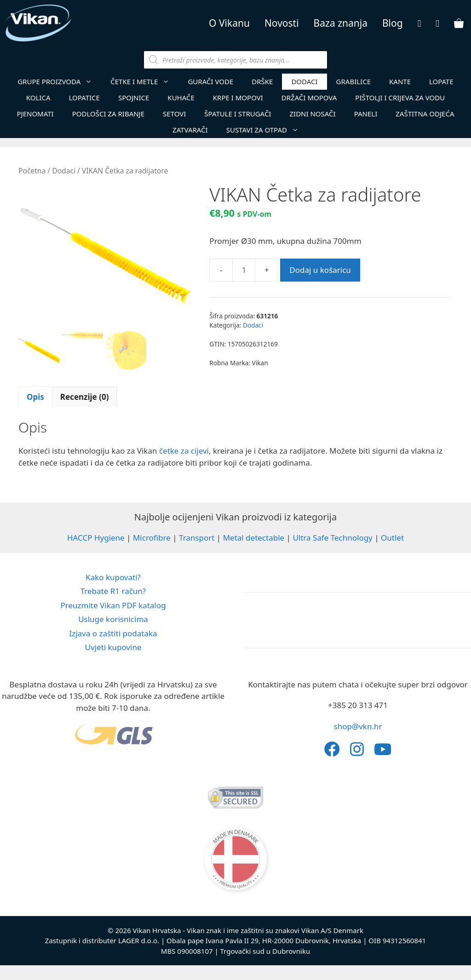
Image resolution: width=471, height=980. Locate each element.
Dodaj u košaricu (320, 270)
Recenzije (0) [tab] (85, 397)
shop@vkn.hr (358, 726)
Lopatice (84, 98)
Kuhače (181, 98)
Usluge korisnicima (113, 619)
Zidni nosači (312, 114)
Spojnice (134, 98)
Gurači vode (210, 81)
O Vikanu (229, 23)
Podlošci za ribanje (108, 114)
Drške (262, 81)
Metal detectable (254, 538)
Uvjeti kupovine (113, 647)
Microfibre (152, 538)
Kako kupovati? (113, 577)
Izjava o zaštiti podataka (113, 633)
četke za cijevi (184, 451)
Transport (197, 538)
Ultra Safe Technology (332, 538)
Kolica (38, 98)
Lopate (441, 81)
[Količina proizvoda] (244, 270)
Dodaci (304, 81)
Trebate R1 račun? (113, 591)
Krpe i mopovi (238, 98)
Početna (32, 171)
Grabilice (353, 81)
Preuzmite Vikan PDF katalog (113, 605)
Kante (400, 81)
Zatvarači (190, 130)
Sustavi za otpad (267, 130)
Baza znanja (341, 23)
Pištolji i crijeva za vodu (400, 98)
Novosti (282, 23)
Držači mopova (309, 98)
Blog (393, 23)
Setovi (174, 114)
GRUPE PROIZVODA (59, 82)
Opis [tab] (35, 397)
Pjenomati (35, 114)
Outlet (392, 538)
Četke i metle (144, 82)
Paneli (366, 114)
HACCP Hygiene (96, 538)
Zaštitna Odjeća (425, 114)
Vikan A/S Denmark (332, 930)
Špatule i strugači (238, 114)
